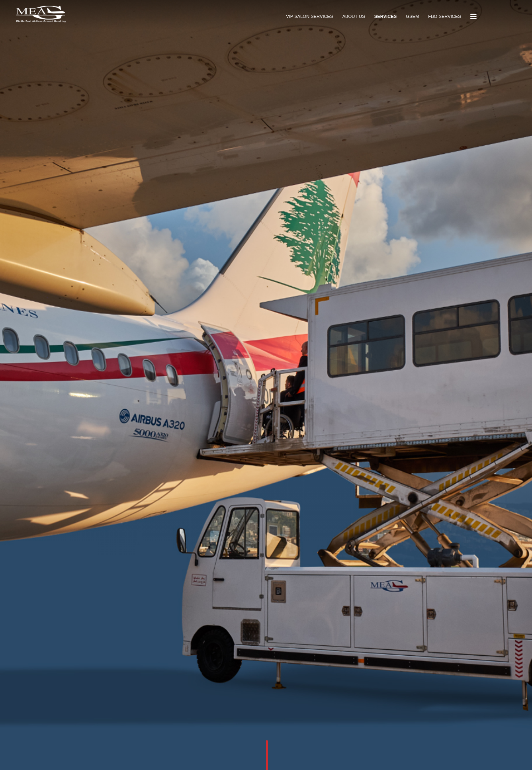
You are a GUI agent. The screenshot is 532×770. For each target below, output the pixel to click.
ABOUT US (354, 16)
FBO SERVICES (444, 16)
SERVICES (385, 16)
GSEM (412, 16)
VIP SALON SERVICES (309, 16)
